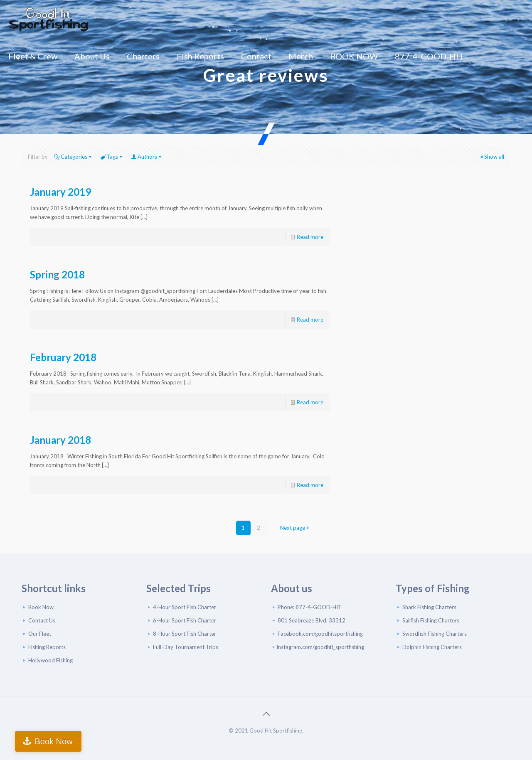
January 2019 (60, 192)
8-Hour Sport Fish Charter (185, 634)
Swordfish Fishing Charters (435, 634)
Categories (73, 157)
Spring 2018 (57, 274)
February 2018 (63, 357)
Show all (491, 157)
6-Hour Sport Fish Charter (185, 620)
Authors (147, 157)
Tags (112, 157)
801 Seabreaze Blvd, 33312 (312, 620)
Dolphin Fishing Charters (432, 647)
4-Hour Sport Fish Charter (185, 607)
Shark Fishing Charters (429, 607)
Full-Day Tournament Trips (186, 647)
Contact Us (42, 620)
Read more (310, 237)
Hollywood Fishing (50, 660)
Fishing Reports (47, 647)
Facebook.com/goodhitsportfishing (320, 634)
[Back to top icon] (266, 713)
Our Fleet (40, 634)
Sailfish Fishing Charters (431, 620)
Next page (295, 528)
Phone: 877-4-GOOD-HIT (310, 607)
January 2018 (60, 440)
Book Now (41, 607)
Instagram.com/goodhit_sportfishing (320, 647)
